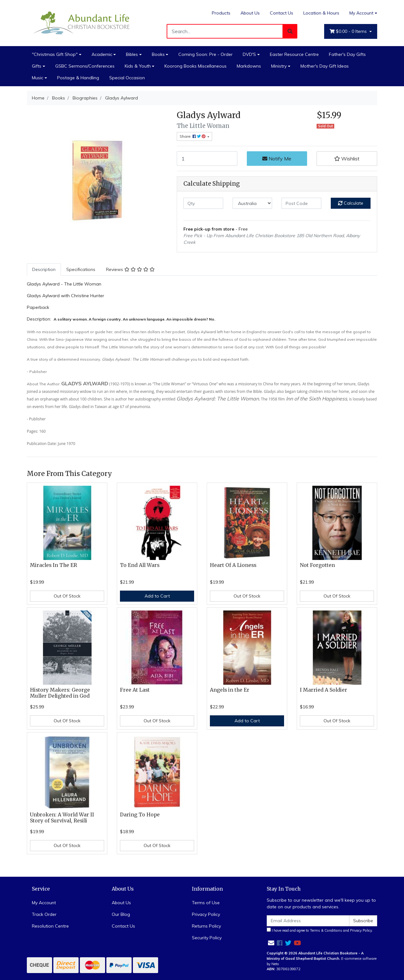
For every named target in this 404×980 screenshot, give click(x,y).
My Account (44, 903)
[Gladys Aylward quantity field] (207, 159)
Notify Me (277, 159)
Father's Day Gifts (347, 54)
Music (38, 78)
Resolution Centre (50, 926)
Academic (102, 54)
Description (44, 269)
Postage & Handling (78, 78)
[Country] (252, 203)
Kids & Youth (138, 66)
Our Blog (121, 914)
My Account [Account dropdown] (361, 13)
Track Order (44, 914)
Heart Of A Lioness (233, 565)
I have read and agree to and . (320, 930)
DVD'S (249, 54)
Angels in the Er (230, 690)
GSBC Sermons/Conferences (85, 66)
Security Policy (207, 938)
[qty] (203, 203)
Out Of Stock (67, 596)
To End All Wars (140, 565)
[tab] (44, 270)
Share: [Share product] (193, 136)
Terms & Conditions (326, 930)
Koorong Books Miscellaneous (196, 66)
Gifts (37, 66)
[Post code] (301, 203)
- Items (349, 31)
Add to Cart (157, 596)
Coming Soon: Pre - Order (205, 54)
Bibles (132, 54)
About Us (250, 13)
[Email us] (271, 943)
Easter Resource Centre (294, 54)
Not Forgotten (317, 565)
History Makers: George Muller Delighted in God (60, 693)
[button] (347, 159)
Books (158, 54)
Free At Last (135, 690)
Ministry (279, 66)
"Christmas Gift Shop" (55, 54)
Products (221, 13)
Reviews (130, 269)
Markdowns (249, 66)
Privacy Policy (206, 914)
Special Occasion (127, 78)
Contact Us (282, 13)
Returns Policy (206, 926)
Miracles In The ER (53, 565)
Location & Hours (321, 13)
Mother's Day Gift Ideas (325, 66)
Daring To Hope (140, 815)
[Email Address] (308, 921)
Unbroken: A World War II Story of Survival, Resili (62, 818)
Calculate (351, 203)
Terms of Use (206, 903)
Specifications (81, 269)
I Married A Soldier (324, 690)
